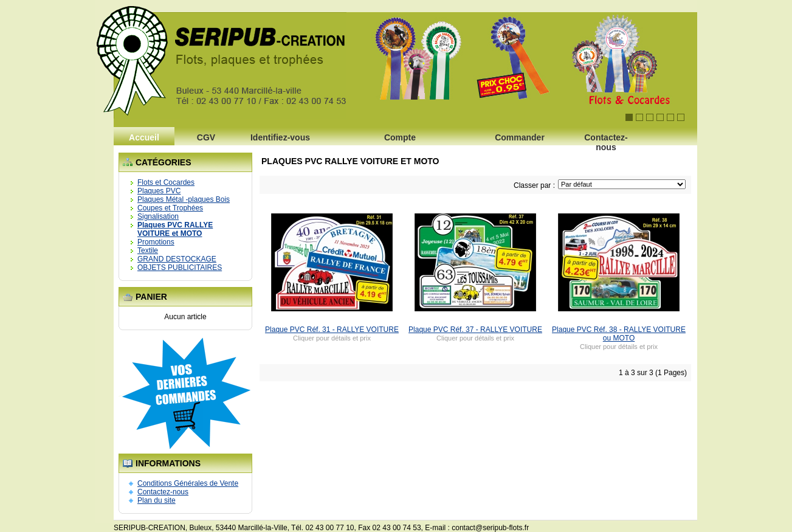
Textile (148, 250)
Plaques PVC (159, 191)
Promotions (156, 242)
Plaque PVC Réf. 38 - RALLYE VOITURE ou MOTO (619, 334)
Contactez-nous (606, 141)
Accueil (144, 137)
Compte (400, 137)
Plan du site (157, 500)
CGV (206, 137)
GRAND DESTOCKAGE (177, 259)
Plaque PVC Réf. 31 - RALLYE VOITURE (332, 330)
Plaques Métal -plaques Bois (184, 199)
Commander (520, 137)
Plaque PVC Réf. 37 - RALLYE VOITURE (475, 330)
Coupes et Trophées (170, 208)
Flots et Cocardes (166, 182)
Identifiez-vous (280, 137)
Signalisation (158, 216)
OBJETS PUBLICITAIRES (180, 268)
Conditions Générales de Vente (188, 483)
